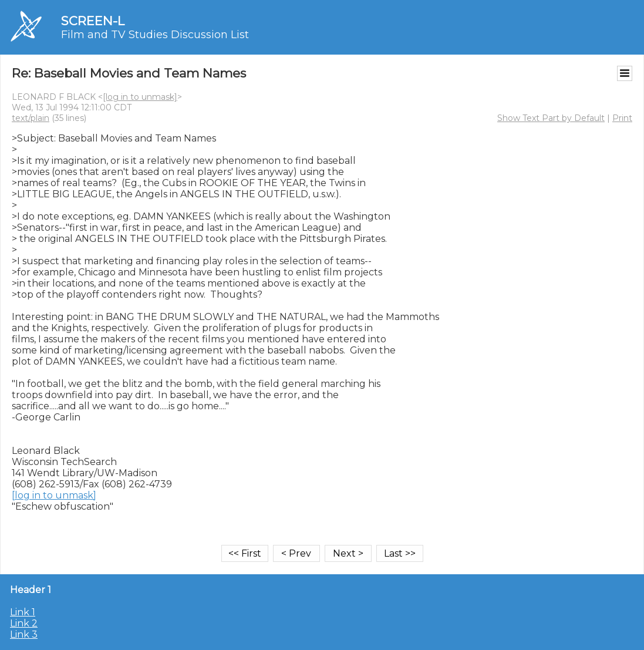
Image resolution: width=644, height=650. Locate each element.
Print (622, 118)
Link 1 (23, 612)
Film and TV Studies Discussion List (155, 35)
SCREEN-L (93, 21)
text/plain (31, 118)
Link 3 (24, 634)
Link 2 (24, 623)
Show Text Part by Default (551, 118)
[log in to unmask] (140, 97)
